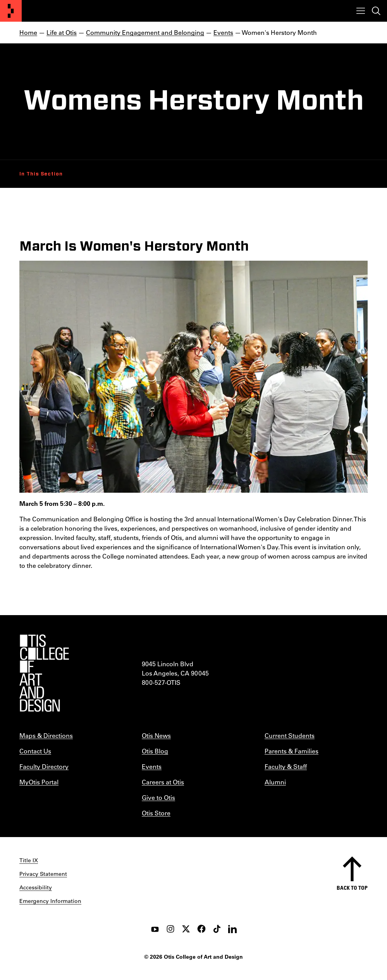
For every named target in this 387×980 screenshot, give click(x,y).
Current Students (290, 735)
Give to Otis (158, 797)
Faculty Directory (44, 766)
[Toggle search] (376, 11)
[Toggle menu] (361, 11)
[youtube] (155, 929)
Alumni (275, 782)
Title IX (29, 860)
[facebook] (201, 929)
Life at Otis (62, 32)
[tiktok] (217, 929)
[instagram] (170, 929)
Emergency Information (50, 901)
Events (223, 32)
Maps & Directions (46, 735)
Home (28, 32)
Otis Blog (155, 751)
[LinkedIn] (232, 929)
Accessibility (36, 887)
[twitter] (186, 929)
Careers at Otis (163, 782)
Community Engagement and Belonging (145, 32)
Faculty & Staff (286, 766)
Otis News (156, 735)
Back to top (352, 888)
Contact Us (35, 751)
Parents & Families (292, 751)
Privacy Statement (43, 874)
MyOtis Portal (39, 782)
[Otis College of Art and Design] (11, 11)
